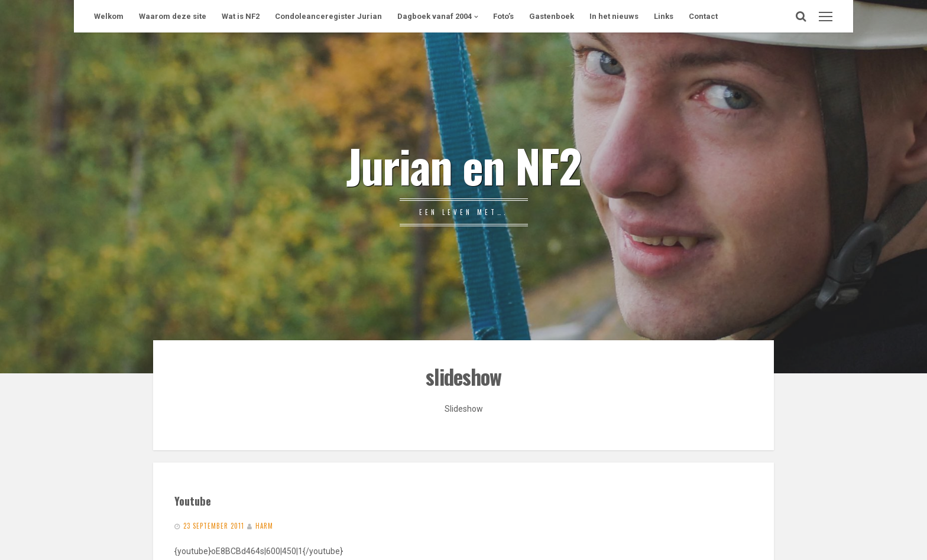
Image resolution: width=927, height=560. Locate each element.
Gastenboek (552, 16)
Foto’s (503, 16)
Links (664, 16)
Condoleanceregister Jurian (328, 16)
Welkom (109, 16)
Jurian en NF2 (463, 165)
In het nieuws (614, 16)
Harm (264, 526)
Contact (703, 16)
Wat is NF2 (241, 16)
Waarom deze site (173, 16)
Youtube (193, 501)
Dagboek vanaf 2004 (435, 16)
